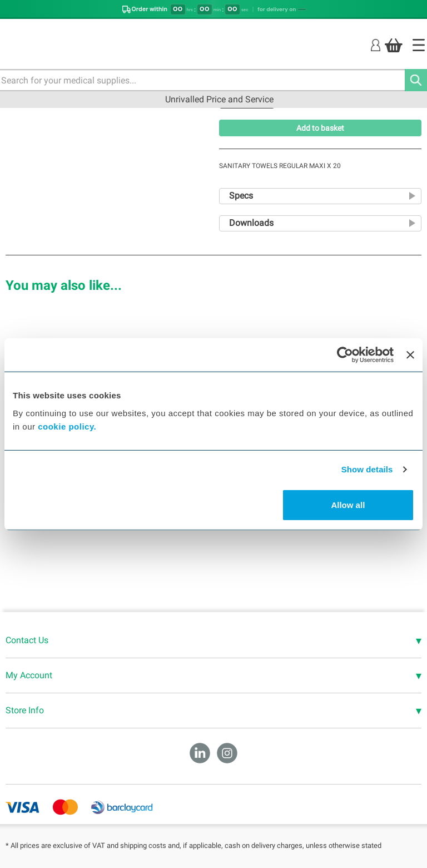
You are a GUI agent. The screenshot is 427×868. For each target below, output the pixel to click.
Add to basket (320, 128)
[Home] (419, 45)
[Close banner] (410, 355)
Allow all (348, 504)
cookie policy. (67, 426)
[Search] (416, 80)
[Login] (376, 45)
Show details (367, 469)
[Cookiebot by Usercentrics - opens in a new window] (345, 355)
